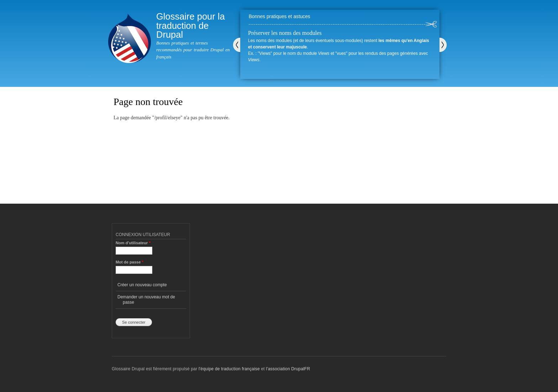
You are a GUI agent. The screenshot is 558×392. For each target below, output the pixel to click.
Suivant (443, 45)
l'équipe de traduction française (229, 369)
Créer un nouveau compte (142, 285)
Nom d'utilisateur (133, 243)
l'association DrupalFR (288, 369)
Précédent (237, 45)
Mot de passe (130, 262)
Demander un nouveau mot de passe (146, 299)
